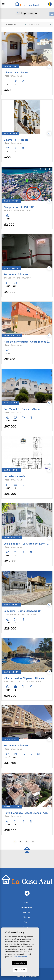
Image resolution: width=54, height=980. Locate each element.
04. (33, 842)
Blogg (27, 922)
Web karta (39, 974)
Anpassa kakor (20, 970)
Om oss (27, 912)
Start (27, 902)
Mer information (21, 957)
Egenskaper (27, 907)
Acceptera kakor (20, 963)
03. (27, 842)
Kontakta (27, 927)
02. (21, 842)
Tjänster (27, 917)
